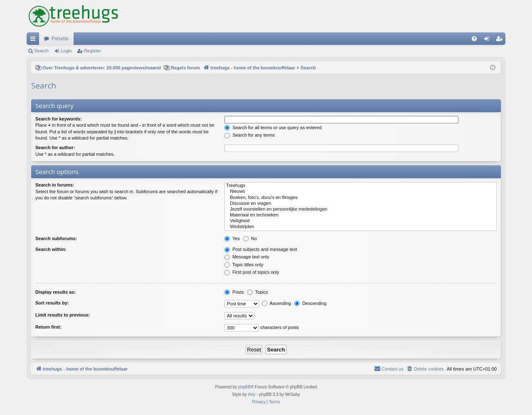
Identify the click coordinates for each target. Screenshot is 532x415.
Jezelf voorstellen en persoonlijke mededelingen (361, 209)
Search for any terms (250, 135)
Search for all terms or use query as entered (273, 128)
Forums (60, 39)
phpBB (244, 387)
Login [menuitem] (489, 40)
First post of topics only (252, 272)
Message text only (247, 257)
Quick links (34, 40)
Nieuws (361, 192)
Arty (252, 394)
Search (41, 51)
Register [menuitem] (501, 40)
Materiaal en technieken (361, 215)
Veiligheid (361, 221)
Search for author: (55, 147)
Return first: (48, 327)
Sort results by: (52, 303)
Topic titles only (244, 265)
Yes (232, 238)
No (250, 238)
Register (92, 51)
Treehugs (361, 186)
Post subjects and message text (261, 249)
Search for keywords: (59, 119)
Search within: (51, 249)
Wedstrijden (361, 227)
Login (66, 51)
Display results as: (55, 292)
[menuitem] (474, 39)
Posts (234, 292)
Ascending (276, 303)
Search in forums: (55, 185)
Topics (258, 292)
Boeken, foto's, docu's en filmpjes (361, 198)
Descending (310, 303)
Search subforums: (56, 238)
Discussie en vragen (361, 204)
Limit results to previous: (63, 315)
